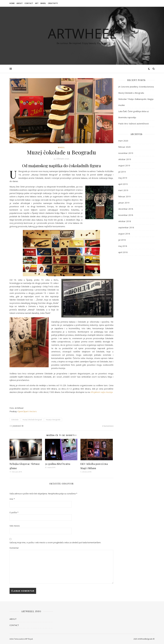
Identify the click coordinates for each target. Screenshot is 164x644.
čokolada (15, 420)
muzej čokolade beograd (32, 420)
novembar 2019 (126, 153)
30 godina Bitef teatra (58, 464)
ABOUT (20, 3)
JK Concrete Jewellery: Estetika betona (136, 87)
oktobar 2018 (125, 221)
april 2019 (123, 184)
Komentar (14, 548)
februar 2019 (124, 196)
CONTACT (29, 3)
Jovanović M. (18, 426)
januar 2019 (124, 203)
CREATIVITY (53, 3)
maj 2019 (123, 178)
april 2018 (123, 252)
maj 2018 (123, 246)
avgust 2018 (124, 234)
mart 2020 (123, 141)
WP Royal (29, 639)
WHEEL (43, 3)
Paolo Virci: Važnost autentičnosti (134, 124)
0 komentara (108, 426)
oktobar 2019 (125, 159)
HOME (12, 3)
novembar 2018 (126, 215)
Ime (12, 499)
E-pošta (14, 512)
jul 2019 (122, 172)
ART (37, 3)
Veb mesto (15, 526)
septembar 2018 (126, 227)
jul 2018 (122, 240)
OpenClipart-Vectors (27, 411)
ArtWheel (82, 33)
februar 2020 (124, 147)
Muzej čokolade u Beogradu (131, 93)
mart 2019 (123, 190)
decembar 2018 (126, 209)
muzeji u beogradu (53, 420)
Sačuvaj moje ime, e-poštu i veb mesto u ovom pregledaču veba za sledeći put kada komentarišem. (55, 542)
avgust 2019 (124, 165)
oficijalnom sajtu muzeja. (102, 392)
